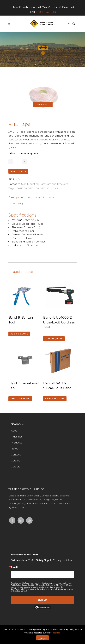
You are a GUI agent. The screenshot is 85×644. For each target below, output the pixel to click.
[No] (81, 634)
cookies (56, 633)
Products (16, 443)
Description (16, 197)
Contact (16, 455)
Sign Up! (42, 600)
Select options (20, 399)
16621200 (46, 188)
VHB (56, 188)
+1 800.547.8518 (46, 12)
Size (12, 153)
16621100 (34, 188)
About (15, 431)
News (14, 449)
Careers (15, 467)
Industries (17, 437)
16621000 (21, 188)
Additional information (42, 197)
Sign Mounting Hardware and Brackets (45, 184)
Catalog (16, 461)
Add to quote (18, 171)
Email (14, 568)
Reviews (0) (18, 204)
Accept (42, 639)
